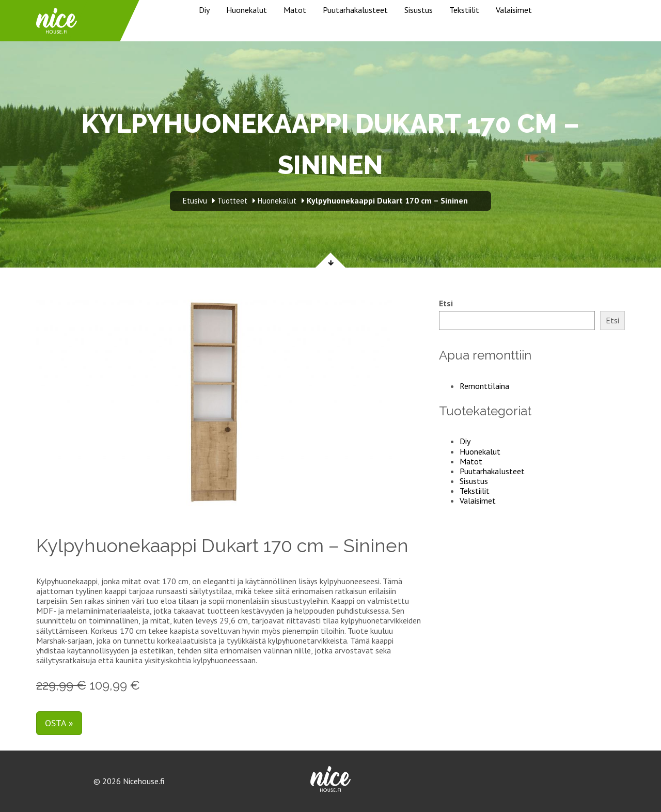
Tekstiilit (464, 10)
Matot (295, 10)
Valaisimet (514, 10)
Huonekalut (247, 10)
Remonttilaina (484, 386)
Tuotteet (232, 201)
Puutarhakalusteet (355, 10)
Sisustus (419, 10)
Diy (204, 10)
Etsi (446, 303)
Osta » (59, 723)
